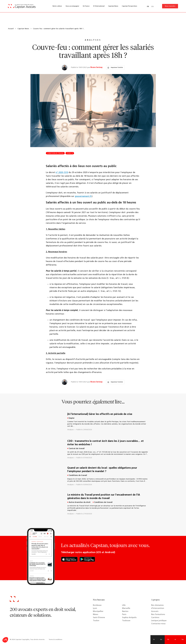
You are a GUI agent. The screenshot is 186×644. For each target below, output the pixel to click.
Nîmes (96, 615)
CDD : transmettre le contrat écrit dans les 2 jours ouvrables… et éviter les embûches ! (105, 443)
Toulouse (126, 621)
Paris (124, 615)
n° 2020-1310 (62, 172)
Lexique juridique (159, 621)
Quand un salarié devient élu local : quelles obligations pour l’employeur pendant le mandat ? (102, 470)
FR (148, 7)
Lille (124, 605)
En (161, 640)
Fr (154, 640)
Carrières (155, 618)
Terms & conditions (55, 640)
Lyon (95, 608)
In (175, 640)
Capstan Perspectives (129, 6)
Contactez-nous (158, 624)
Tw (183, 640)
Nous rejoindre (170, 6)
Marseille (126, 608)
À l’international (99, 6)
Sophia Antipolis (129, 618)
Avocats (155, 611)
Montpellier (98, 611)
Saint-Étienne (99, 618)
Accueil (11, 29)
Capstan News (113, 6)
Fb (168, 640)
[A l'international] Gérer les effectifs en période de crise (100, 414)
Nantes (125, 611)
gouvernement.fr (83, 196)
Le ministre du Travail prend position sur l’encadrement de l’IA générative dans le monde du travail (104, 497)
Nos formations (158, 615)
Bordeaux (97, 605)
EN (152, 7)
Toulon (96, 621)
